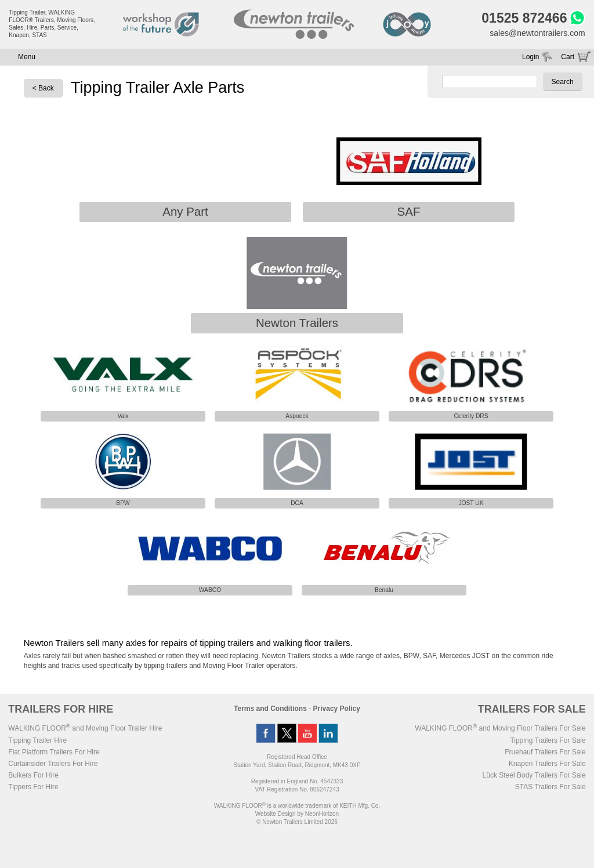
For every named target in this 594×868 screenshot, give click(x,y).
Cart (568, 57)
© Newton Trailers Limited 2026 (297, 822)
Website (276, 814)
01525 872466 (524, 18)
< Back (43, 88)
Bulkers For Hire (33, 775)
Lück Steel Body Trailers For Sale (534, 775)
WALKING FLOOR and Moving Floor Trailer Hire (85, 728)
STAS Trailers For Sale (550, 787)
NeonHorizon (322, 814)
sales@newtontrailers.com (537, 33)
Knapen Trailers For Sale (547, 764)
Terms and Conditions (270, 709)
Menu (27, 57)
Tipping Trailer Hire (37, 740)
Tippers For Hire (33, 787)
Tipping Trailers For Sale (548, 740)
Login (530, 57)
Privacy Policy (337, 709)
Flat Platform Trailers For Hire (54, 752)
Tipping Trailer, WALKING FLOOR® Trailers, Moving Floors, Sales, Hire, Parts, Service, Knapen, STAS (52, 24)
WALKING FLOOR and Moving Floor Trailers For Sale (500, 728)
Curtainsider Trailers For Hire (53, 764)
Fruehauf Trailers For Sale (545, 752)
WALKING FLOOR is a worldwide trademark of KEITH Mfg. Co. (297, 806)
